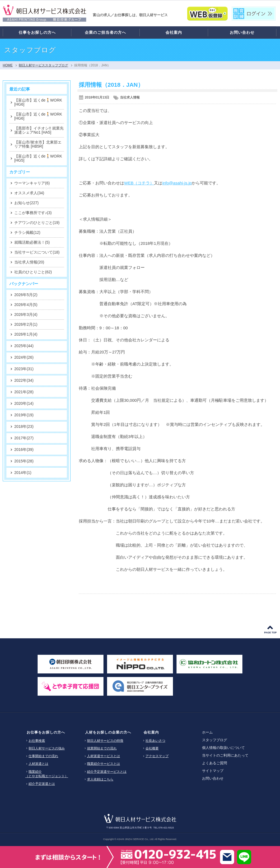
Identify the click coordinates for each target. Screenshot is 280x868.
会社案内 (151, 732)
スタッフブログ (215, 740)
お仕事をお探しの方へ (46, 732)
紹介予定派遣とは (42, 784)
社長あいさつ (155, 741)
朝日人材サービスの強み (47, 748)
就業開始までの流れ (102, 748)
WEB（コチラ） (139, 183)
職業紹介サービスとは (103, 764)
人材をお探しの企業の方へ (108, 732)
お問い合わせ (213, 778)
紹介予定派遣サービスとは (107, 772)
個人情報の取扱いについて (223, 748)
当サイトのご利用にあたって (225, 755)
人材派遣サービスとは (103, 756)
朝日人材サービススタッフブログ (43, 65)
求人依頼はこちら (100, 779)
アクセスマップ (157, 756)
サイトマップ (213, 771)
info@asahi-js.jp (177, 183)
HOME (8, 65)
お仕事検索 (37, 741)
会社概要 (152, 748)
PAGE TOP (270, 633)
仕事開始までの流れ (43, 756)
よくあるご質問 (215, 763)
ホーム (207, 732)
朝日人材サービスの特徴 (105, 741)
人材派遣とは (38, 764)
